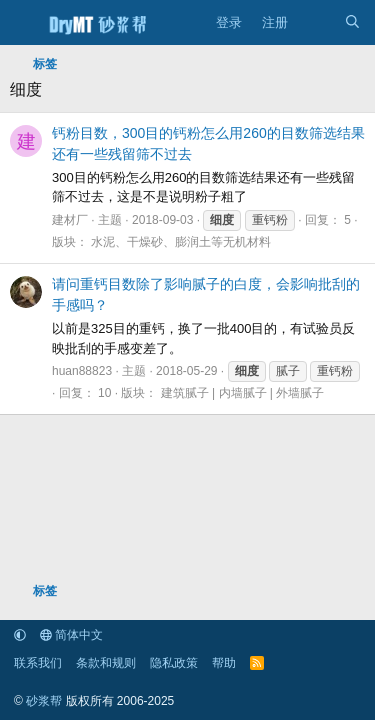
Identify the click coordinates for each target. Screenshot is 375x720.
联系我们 (38, 663)
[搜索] (352, 23)
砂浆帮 (44, 701)
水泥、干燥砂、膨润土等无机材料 (181, 242)
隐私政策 (174, 663)
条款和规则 (106, 663)
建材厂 (70, 220)
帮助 (224, 663)
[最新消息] (316, 23)
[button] (20, 635)
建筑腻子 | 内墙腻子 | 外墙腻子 (243, 393)
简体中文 (71, 635)
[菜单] (23, 23)
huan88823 (82, 371)
